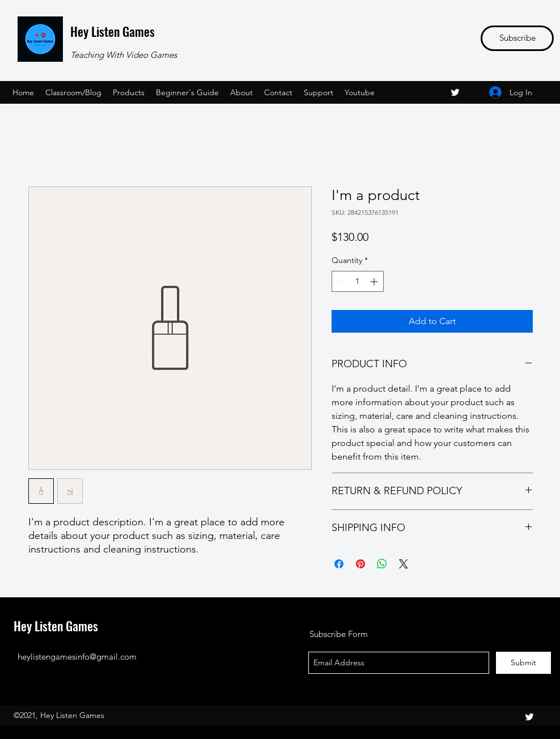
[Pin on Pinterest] (360, 564)
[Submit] (523, 663)
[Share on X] (404, 564)
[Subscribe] (517, 38)
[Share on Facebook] (339, 564)
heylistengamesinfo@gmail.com (77, 657)
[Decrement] (340, 281)
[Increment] (375, 281)
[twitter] (455, 92)
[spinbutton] (358, 281)
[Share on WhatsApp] (382, 564)
